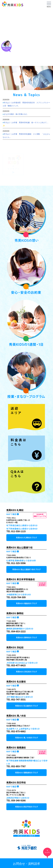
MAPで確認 (11, 514)
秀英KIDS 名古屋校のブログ (27, 706)
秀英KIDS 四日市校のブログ (27, 807)
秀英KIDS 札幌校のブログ (26, 538)
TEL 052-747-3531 (16, 699)
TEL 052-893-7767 (16, 766)
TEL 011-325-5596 (16, 563)
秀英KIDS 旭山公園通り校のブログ (26, 569)
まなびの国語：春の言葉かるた (16, 114)
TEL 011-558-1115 (16, 531)
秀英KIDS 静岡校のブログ (26, 637)
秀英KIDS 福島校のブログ (26, 603)
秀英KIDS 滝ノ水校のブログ (27, 738)
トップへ (47, 853)
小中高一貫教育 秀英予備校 (27, 849)
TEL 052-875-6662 (16, 731)
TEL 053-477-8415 (16, 665)
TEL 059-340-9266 (16, 800)
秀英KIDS (13, 5)
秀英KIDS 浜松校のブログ (26, 672)
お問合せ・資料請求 (26, 864)
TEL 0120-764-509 (16, 597)
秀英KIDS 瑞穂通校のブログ (27, 773)
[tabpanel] (26, 78)
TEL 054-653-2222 (16, 631)
